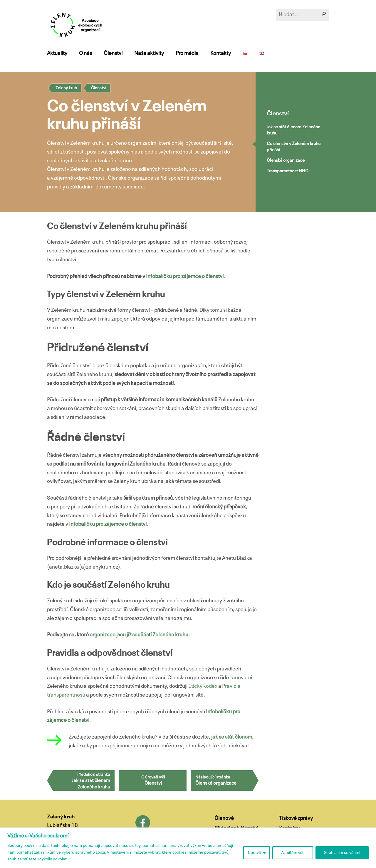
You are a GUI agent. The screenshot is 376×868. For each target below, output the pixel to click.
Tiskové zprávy (296, 818)
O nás (85, 53)
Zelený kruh (66, 88)
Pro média (187, 53)
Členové (224, 818)
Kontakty (221, 53)
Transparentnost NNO (288, 171)
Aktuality (57, 53)
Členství (113, 53)
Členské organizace (286, 160)
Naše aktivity (149, 53)
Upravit (255, 853)
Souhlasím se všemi (342, 853)
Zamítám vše (293, 853)
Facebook (143, 823)
